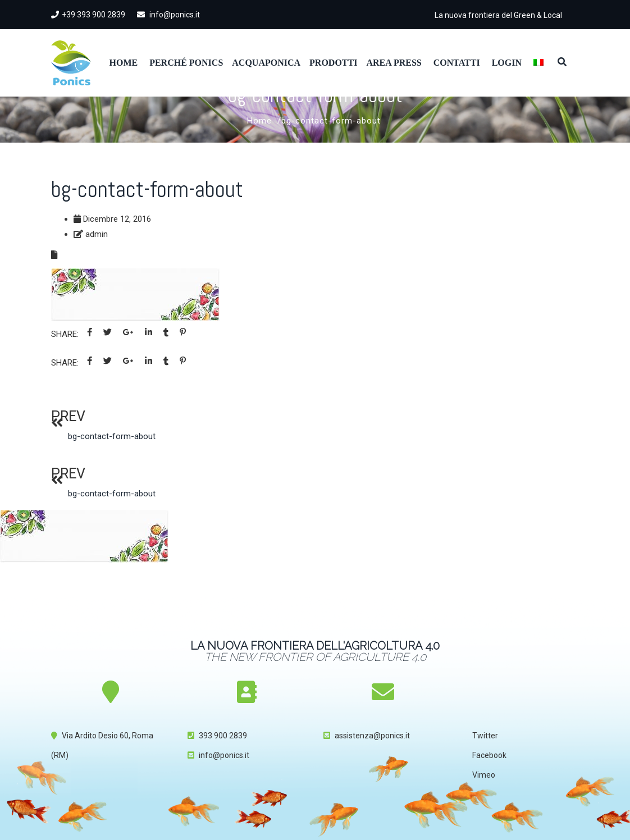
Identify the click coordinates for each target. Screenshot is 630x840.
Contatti (457, 63)
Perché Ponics (186, 63)
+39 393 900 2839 (88, 15)
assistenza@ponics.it (372, 736)
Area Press (394, 63)
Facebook (489, 755)
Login (507, 63)
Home (124, 63)
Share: (65, 334)
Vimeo (484, 775)
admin (97, 234)
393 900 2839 (223, 736)
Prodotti (333, 63)
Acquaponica (266, 63)
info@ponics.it (168, 15)
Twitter (485, 736)
